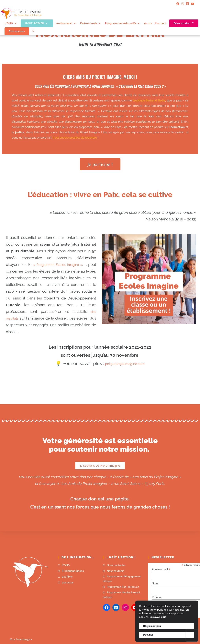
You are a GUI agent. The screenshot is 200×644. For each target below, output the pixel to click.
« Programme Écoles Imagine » (63, 264)
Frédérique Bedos (73, 571)
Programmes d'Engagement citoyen (122, 579)
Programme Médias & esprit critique (122, 595)
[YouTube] (192, 4)
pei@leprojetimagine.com (125, 363)
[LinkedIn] (187, 4)
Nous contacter (116, 565)
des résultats (33, 318)
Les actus (68, 583)
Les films (67, 577)
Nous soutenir (115, 571)
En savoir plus (158, 617)
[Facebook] (178, 4)
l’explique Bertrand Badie (149, 100)
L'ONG (66, 565)
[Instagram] (183, 4)
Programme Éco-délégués (123, 587)
